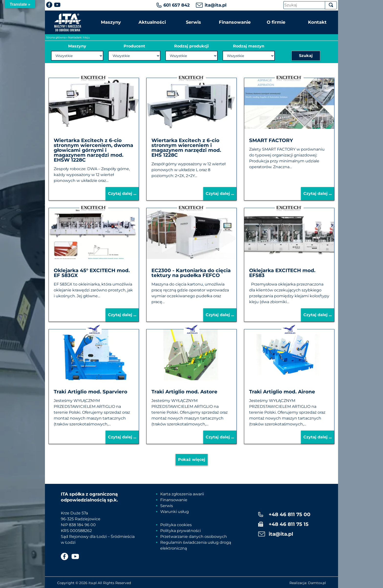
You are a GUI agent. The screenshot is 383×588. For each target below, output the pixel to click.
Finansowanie (235, 22)
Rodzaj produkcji (191, 46)
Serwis (193, 22)
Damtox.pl (317, 583)
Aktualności (152, 22)
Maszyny (111, 22)
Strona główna (56, 37)
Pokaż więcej (192, 460)
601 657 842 (177, 5)
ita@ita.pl (216, 5)
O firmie (276, 22)
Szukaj (306, 56)
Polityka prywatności (181, 531)
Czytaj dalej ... (122, 194)
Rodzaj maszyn (249, 46)
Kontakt (317, 22)
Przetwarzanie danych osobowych (194, 537)
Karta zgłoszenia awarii (182, 494)
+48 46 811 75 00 (290, 514)
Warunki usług (175, 512)
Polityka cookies (176, 525)
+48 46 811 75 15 (289, 524)
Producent (134, 46)
